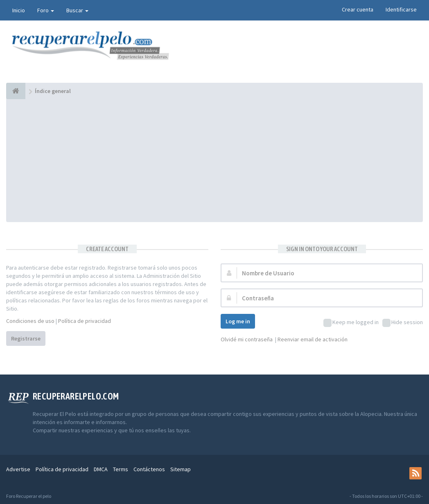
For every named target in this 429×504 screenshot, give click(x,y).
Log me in (238, 321)
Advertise (18, 469)
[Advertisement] (214, 161)
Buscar (77, 10)
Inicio (19, 10)
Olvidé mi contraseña (247, 339)
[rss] (415, 473)
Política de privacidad (85, 321)
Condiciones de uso (30, 321)
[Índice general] (16, 91)
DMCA (101, 469)
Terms (121, 469)
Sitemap (181, 469)
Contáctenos (149, 469)
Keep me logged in (351, 323)
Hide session (403, 323)
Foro (46, 10)
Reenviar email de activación (313, 339)
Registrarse (26, 338)
